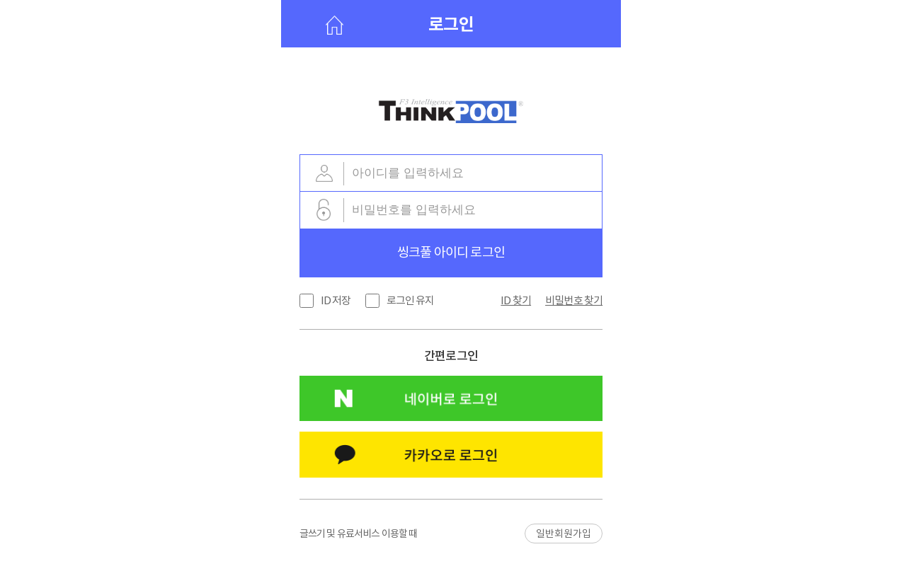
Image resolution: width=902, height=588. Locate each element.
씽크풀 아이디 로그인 (451, 252)
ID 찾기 (516, 300)
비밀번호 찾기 (574, 300)
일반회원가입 (564, 534)
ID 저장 (336, 300)
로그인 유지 (411, 300)
